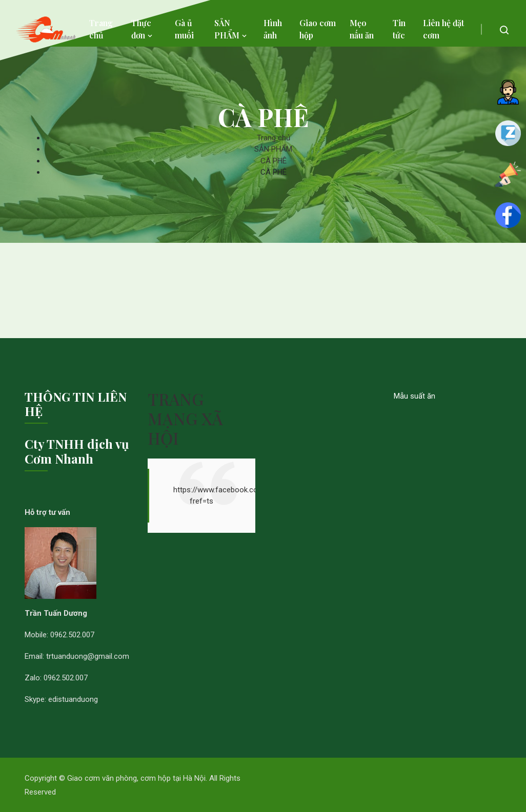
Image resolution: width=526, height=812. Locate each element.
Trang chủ (101, 29)
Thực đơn (143, 29)
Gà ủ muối (184, 29)
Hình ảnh (273, 29)
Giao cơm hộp (318, 29)
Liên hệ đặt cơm (443, 29)
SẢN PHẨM (231, 29)
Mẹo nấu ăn (362, 29)
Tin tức (399, 29)
